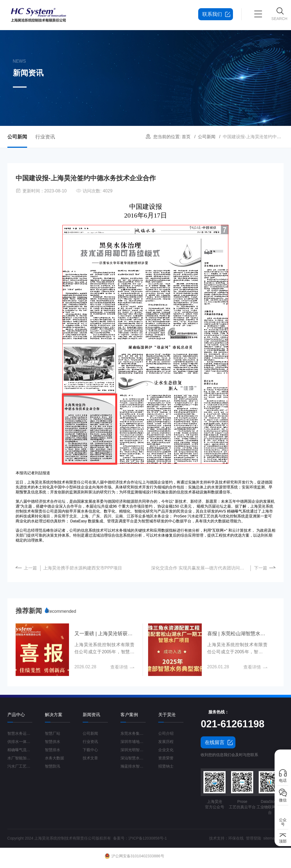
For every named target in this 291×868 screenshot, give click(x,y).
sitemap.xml (274, 838)
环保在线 (236, 838)
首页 (186, 137)
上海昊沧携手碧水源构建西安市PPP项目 (83, 568)
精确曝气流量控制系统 (20, 750)
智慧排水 (53, 750)
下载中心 (90, 750)
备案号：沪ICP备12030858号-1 (140, 838)
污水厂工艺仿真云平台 (20, 766)
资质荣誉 (166, 758)
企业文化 (166, 750)
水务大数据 (54, 758)
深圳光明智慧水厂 (133, 750)
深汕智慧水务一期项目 (133, 758)
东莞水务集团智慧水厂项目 (133, 733)
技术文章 (90, 758)
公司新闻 (207, 137)
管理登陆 (253, 838)
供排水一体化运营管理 (20, 742)
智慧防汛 (53, 766)
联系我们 (212, 14)
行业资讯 (45, 137)
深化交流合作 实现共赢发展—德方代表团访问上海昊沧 (201, 568)
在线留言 (215, 742)
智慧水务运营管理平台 (20, 733)
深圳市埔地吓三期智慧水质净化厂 (133, 742)
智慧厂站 (53, 733)
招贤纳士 (166, 766)
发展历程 (166, 742)
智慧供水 (53, 742)
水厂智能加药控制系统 (20, 758)
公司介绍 (166, 733)
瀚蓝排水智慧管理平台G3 (133, 766)
